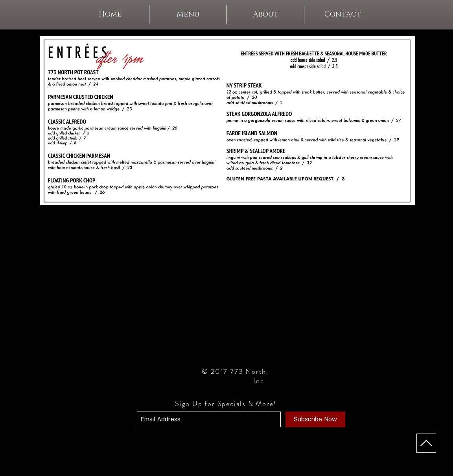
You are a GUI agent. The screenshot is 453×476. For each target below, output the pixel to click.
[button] (188, 15)
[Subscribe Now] (315, 419)
